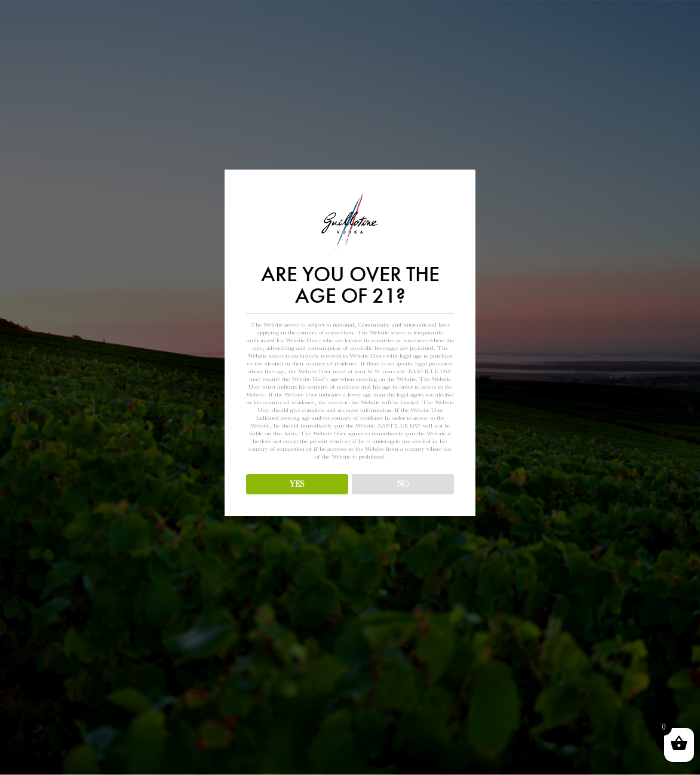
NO (403, 484)
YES (297, 484)
